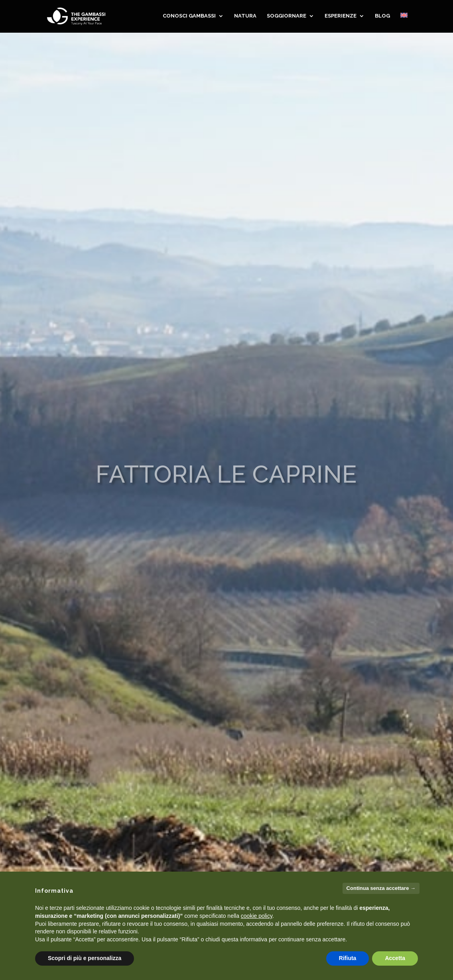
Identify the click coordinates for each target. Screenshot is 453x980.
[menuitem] (404, 24)
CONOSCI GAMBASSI (189, 17)
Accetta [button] (395, 958)
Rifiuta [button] (348, 958)
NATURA (245, 17)
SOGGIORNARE (287, 17)
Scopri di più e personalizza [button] (85, 958)
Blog (382, 17)
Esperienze (341, 17)
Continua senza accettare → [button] (381, 888)
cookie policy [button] (257, 916)
